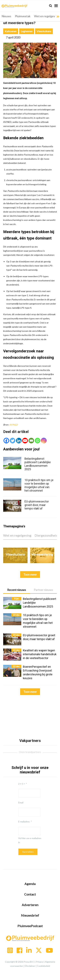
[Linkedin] (19, 441)
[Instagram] (44, 441)
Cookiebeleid (44, 966)
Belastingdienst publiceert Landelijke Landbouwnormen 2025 (38, 464)
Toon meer (30, 692)
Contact (30, 894)
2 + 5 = (22, 784)
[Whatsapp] (38, 441)
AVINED (14, 425)
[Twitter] (13, 441)
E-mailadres (24, 822)
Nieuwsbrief (30, 915)
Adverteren (30, 905)
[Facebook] (6, 441)
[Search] (51, 6)
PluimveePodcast (30, 926)
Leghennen (27, 31)
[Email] (31, 441)
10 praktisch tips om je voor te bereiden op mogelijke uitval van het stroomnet (39, 485)
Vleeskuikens (44, 31)
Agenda (30, 884)
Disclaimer (30, 966)
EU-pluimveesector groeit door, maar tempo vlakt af (37, 505)
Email (21, 803)
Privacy (40, 962)
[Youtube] (25, 441)
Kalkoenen (11, 31)
